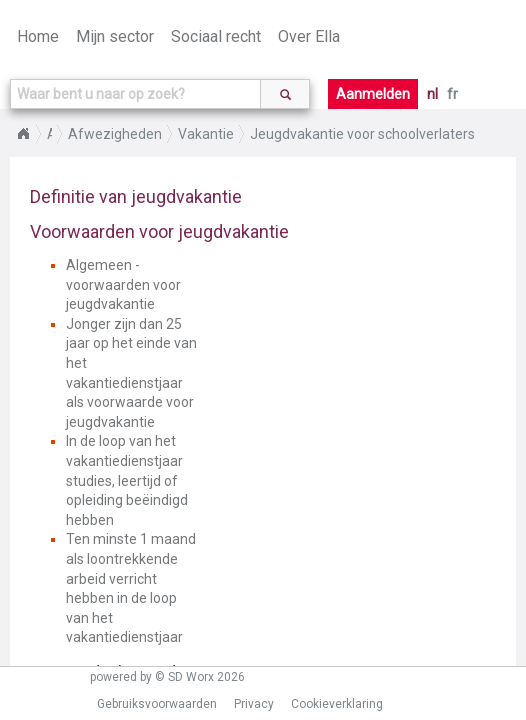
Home (38, 36)
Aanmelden (373, 94)
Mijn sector (115, 36)
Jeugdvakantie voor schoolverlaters (362, 134)
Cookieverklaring (337, 704)
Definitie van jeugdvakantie (136, 196)
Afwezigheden (115, 134)
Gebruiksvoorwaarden (157, 704)
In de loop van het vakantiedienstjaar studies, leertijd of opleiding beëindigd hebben (127, 480)
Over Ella (309, 36)
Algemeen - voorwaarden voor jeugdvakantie (123, 284)
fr (452, 94)
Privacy (254, 704)
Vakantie (206, 134)
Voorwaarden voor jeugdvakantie (159, 231)
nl (432, 94)
